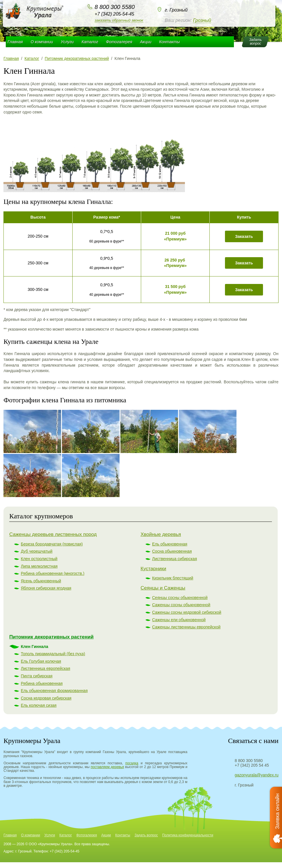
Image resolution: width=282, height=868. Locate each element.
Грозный (202, 20)
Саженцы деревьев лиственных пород (53, 534)
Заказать (244, 236)
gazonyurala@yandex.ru (257, 775)
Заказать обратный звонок (119, 20)
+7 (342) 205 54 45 (252, 765)
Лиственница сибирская (175, 559)
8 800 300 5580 (115, 7)
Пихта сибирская (37, 676)
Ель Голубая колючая (41, 661)
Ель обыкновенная (170, 544)
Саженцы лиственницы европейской (186, 627)
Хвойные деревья (161, 534)
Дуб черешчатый (37, 551)
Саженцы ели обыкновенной (179, 620)
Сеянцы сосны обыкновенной (180, 598)
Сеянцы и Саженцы (163, 588)
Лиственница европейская (45, 668)
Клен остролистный (39, 559)
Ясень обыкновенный (41, 581)
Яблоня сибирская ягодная (46, 588)
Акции (146, 42)
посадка (132, 763)
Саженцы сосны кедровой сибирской (187, 612)
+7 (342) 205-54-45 (114, 14)
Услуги (67, 42)
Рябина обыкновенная (42, 683)
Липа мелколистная (39, 566)
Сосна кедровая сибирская (46, 698)
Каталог (90, 42)
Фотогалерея (119, 42)
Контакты (170, 42)
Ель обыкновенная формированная (54, 691)
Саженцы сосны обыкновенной (181, 605)
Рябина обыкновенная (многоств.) (53, 573)
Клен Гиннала (34, 647)
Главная (15, 42)
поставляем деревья (107, 767)
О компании (42, 42)
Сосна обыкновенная (172, 551)
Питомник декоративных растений (51, 637)
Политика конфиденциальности (188, 835)
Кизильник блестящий (173, 578)
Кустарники (153, 569)
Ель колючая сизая (39, 705)
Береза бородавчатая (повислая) (52, 544)
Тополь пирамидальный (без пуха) (53, 654)
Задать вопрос (146, 835)
